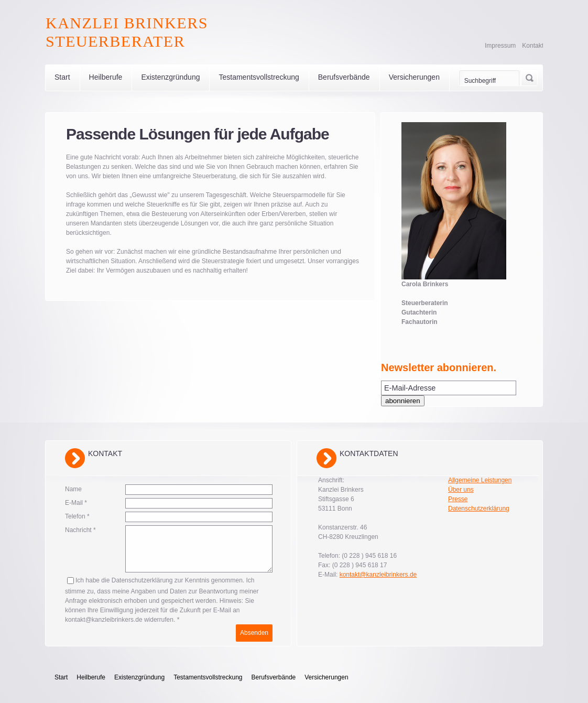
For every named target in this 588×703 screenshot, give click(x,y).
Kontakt (533, 46)
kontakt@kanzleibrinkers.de (378, 575)
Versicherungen (414, 77)
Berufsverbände (344, 77)
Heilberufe (106, 77)
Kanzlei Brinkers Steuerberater (127, 32)
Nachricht (80, 530)
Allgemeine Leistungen (480, 480)
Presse (458, 499)
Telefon (77, 516)
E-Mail (76, 503)
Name (73, 489)
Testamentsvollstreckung (259, 77)
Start (62, 77)
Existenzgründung (170, 77)
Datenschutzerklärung (479, 509)
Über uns (461, 490)
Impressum (500, 46)
